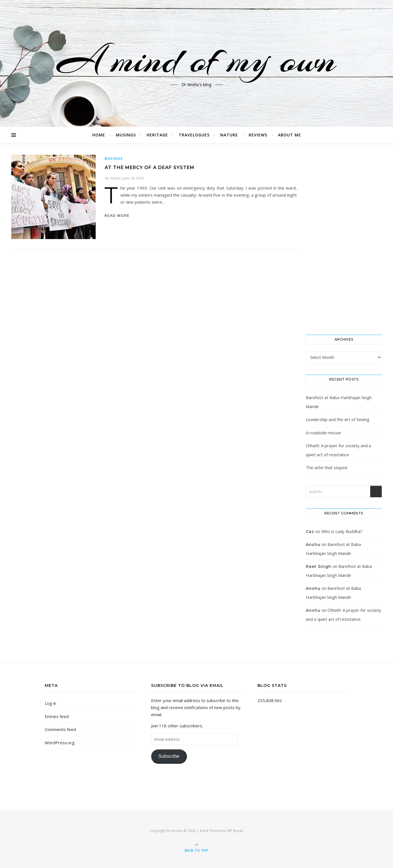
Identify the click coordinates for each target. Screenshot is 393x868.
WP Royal (235, 831)
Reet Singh (319, 566)
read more (117, 215)
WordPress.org (60, 743)
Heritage (157, 135)
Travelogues (194, 135)
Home (99, 135)
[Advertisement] (344, 239)
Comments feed (60, 729)
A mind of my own (197, 60)
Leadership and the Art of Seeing (338, 419)
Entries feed (57, 716)
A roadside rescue (323, 433)
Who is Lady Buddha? (342, 531)
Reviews (258, 135)
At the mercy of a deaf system (150, 167)
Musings (126, 135)
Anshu (115, 178)
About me (289, 135)
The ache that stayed (326, 467)
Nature (229, 135)
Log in (50, 703)
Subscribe (169, 756)
